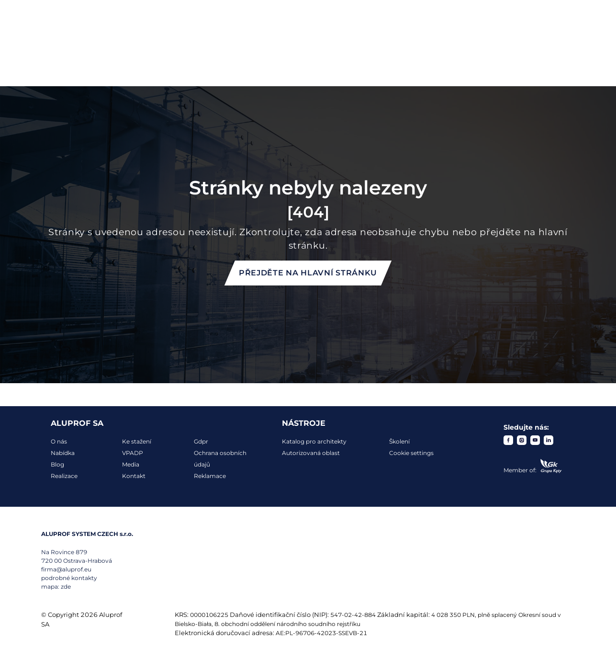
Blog (57, 464)
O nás (59, 441)
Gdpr (201, 441)
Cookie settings (411, 453)
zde (66, 587)
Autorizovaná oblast (311, 453)
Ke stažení (137, 441)
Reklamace (210, 476)
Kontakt (134, 476)
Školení (399, 441)
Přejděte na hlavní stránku (308, 273)
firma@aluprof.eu (66, 569)
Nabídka (63, 453)
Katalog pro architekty (314, 441)
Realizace (64, 476)
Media (131, 464)
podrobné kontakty (69, 578)
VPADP (133, 453)
